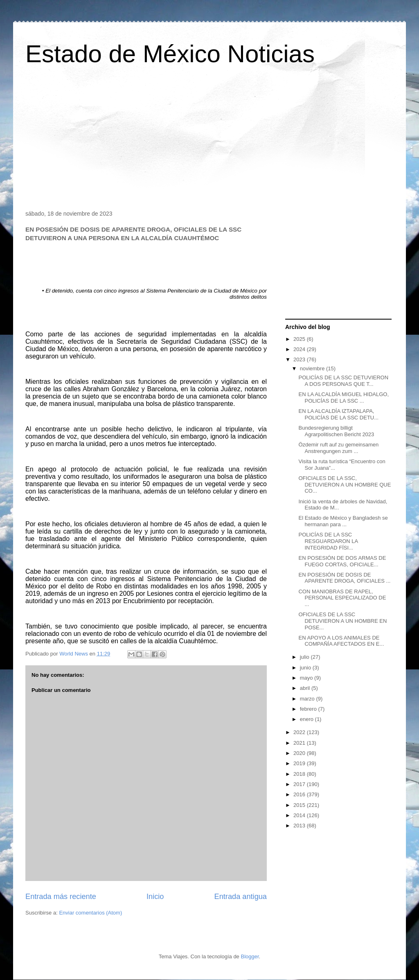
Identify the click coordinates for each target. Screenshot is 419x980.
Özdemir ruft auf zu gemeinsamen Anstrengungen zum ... (338, 448)
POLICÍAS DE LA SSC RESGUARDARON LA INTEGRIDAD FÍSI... (328, 541)
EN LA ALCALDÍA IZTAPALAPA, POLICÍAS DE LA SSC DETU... (338, 414)
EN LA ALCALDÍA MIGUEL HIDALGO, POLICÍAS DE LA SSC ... (344, 398)
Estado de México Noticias (170, 54)
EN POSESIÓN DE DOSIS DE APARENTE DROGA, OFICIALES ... (344, 578)
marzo (308, 699)
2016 (300, 794)
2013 (300, 826)
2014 (300, 815)
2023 (300, 359)
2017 (300, 784)
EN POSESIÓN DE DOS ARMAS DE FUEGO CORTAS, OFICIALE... (342, 561)
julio (305, 657)
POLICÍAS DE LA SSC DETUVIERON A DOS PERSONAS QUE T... (343, 381)
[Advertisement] (209, 141)
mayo (307, 678)
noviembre (313, 368)
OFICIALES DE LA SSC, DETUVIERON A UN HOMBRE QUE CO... (345, 484)
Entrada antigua (241, 897)
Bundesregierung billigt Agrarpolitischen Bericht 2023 (336, 431)
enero (307, 719)
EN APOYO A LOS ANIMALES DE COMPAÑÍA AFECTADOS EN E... (341, 641)
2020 (300, 753)
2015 (300, 805)
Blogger (250, 956)
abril (306, 688)
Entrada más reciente (61, 897)
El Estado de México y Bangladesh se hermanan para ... (343, 521)
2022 (300, 732)
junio (306, 668)
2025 (300, 339)
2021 (300, 743)
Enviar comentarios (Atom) (90, 913)
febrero (309, 709)
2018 (300, 774)
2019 (300, 763)
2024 (300, 349)
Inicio (155, 897)
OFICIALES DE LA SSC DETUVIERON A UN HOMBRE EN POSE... (342, 621)
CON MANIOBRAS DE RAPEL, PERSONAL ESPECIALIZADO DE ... (342, 598)
